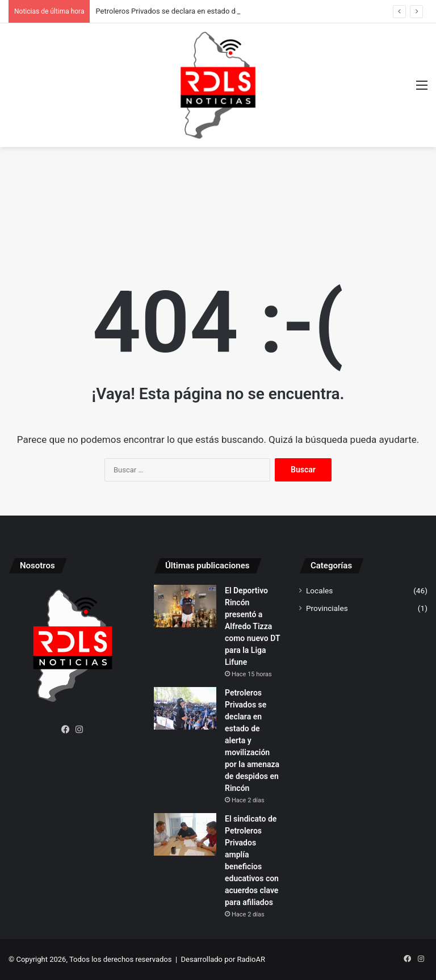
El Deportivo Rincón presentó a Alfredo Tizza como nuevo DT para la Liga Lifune (252, 626)
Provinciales (327, 608)
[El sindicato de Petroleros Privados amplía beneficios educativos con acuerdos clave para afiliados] (185, 834)
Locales (319, 590)
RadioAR (251, 959)
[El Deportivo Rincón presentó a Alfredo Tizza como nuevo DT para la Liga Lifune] (185, 606)
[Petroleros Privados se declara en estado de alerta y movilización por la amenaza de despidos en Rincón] (185, 708)
